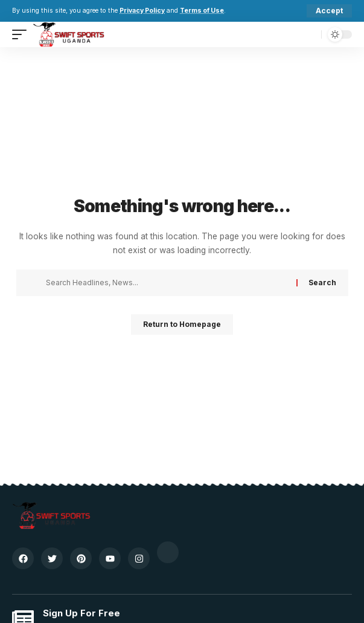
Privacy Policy (142, 11)
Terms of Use (202, 11)
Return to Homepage (182, 324)
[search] (309, 35)
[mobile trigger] (22, 34)
